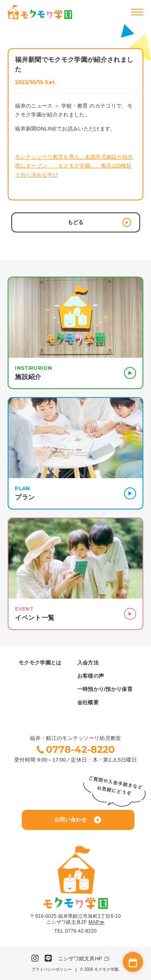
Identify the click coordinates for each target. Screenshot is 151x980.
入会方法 (88, 663)
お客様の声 (91, 676)
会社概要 (88, 702)
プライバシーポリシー (52, 970)
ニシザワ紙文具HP (80, 959)
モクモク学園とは (40, 663)
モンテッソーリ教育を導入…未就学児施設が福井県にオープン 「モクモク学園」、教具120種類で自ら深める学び (74, 166)
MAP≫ (97, 922)
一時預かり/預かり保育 (105, 689)
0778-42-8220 (80, 750)
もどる (99, 222)
